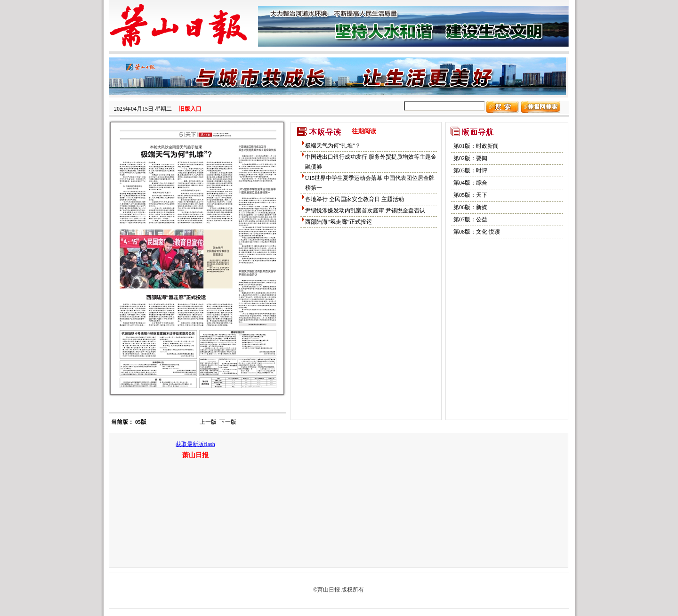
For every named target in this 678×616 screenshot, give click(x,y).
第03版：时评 (470, 170)
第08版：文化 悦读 (477, 232)
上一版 (208, 422)
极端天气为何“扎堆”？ (333, 146)
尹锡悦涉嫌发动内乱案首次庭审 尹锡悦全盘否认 (365, 211)
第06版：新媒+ (472, 207)
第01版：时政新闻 (476, 146)
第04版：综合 (470, 183)
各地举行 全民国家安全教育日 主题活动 (355, 199)
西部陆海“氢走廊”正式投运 (339, 222)
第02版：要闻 (470, 158)
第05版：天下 (470, 195)
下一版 (228, 422)
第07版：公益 (470, 219)
